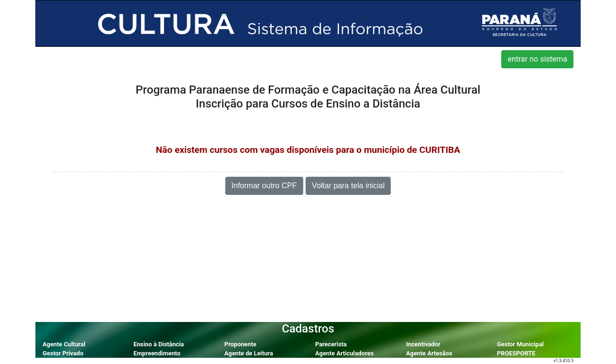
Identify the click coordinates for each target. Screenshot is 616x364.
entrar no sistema (537, 59)
